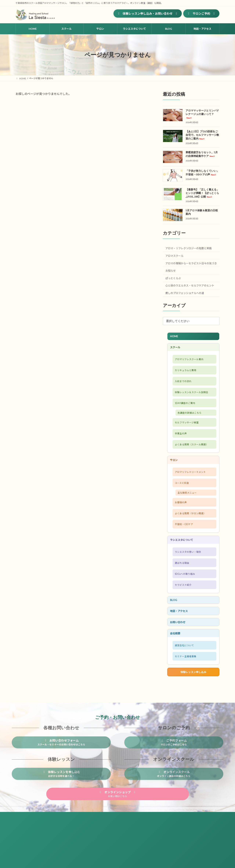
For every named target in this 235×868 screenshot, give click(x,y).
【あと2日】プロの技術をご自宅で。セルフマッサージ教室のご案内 (202, 135)
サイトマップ (26, 852)
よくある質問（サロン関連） (191, 533)
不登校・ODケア (183, 545)
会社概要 (176, 665)
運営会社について (184, 679)
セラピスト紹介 (182, 612)
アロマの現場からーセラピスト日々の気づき (191, 263)
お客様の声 (180, 521)
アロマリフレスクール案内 (189, 362)
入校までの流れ (182, 387)
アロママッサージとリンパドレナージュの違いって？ (202, 114)
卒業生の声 (180, 445)
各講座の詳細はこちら (191, 422)
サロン (175, 474)
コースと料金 (181, 499)
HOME (175, 337)
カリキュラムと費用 (185, 374)
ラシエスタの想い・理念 (188, 575)
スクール (176, 349)
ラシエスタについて (184, 562)
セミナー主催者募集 (185, 691)
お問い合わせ (179, 653)
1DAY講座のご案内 (185, 411)
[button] (148, 13)
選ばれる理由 (181, 588)
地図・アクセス (181, 640)
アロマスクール (174, 256)
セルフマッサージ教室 (187, 433)
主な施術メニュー (189, 510)
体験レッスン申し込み (193, 708)
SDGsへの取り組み (185, 600)
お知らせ (171, 271)
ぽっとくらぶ (173, 278)
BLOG (175, 628)
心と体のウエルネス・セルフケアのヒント (190, 285)
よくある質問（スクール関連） (192, 457)
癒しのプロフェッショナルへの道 (185, 293)
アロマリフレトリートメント (191, 487)
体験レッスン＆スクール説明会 (192, 399)
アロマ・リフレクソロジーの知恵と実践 (189, 248)
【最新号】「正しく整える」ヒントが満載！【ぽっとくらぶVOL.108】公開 (202, 193)
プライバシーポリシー (50, 852)
